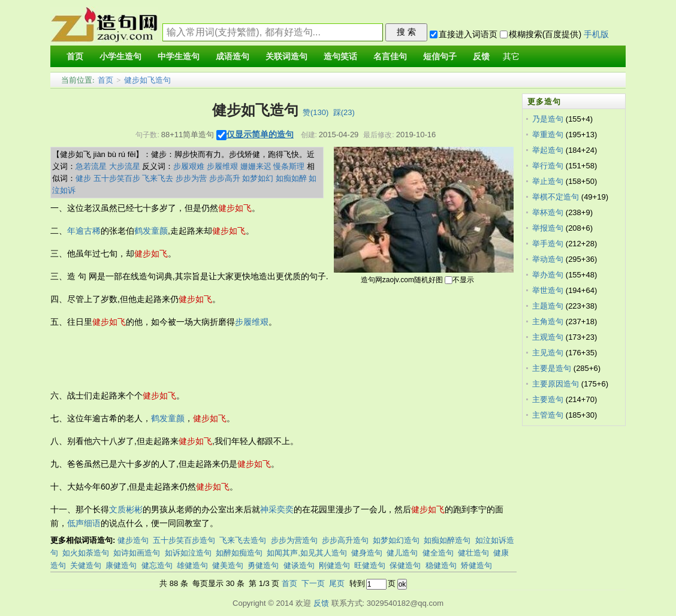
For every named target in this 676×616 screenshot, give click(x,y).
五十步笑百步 (117, 178)
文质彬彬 (126, 509)
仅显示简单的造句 (260, 134)
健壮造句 (473, 553)
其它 (511, 57)
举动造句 (548, 259)
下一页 (313, 583)
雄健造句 (192, 565)
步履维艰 (222, 166)
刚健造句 (334, 565)
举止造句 (548, 181)
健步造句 (133, 540)
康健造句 (121, 565)
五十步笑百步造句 (184, 540)
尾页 (337, 583)
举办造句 (548, 275)
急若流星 (91, 166)
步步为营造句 (294, 540)
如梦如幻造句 (396, 540)
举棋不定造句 (556, 197)
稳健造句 (441, 565)
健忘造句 (157, 565)
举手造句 (548, 244)
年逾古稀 (84, 231)
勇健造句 (263, 565)
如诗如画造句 (137, 553)
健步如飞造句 (147, 80)
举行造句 (548, 166)
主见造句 (548, 353)
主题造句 (548, 306)
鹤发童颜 (151, 231)
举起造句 (548, 150)
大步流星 (125, 166)
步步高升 (225, 178)
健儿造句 (402, 553)
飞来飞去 (158, 178)
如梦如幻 (258, 178)
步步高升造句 (345, 540)
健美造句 (228, 565)
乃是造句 (548, 119)
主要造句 (548, 399)
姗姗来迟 (256, 166)
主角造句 (548, 321)
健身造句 (367, 553)
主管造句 (548, 415)
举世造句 (548, 290)
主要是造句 (552, 368)
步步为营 (191, 178)
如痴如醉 (291, 178)
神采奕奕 (277, 509)
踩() (344, 112)
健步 (83, 178)
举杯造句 (548, 212)
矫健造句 (476, 565)
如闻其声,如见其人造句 (307, 553)
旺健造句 (370, 565)
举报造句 (548, 228)
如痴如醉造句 (447, 540)
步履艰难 (189, 166)
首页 (105, 80)
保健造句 (405, 565)
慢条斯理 (289, 166)
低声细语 (84, 523)
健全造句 (438, 553)
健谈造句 (299, 565)
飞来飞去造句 (243, 540)
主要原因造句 (556, 384)
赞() (316, 112)
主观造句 (548, 337)
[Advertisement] (268, 359)
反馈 (321, 603)
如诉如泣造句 (188, 553)
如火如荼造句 (86, 553)
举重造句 (548, 135)
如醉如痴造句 (239, 553)
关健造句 (86, 565)
